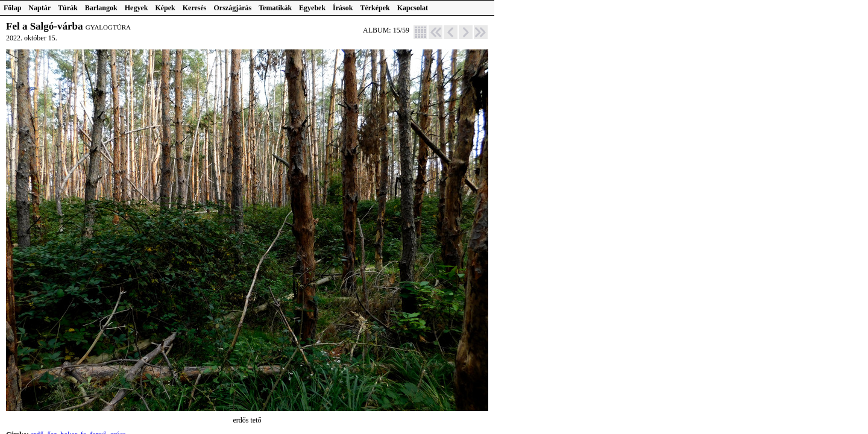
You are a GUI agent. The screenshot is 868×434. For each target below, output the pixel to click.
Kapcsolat (413, 8)
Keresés (195, 8)
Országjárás (233, 8)
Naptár (39, 8)
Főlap (12, 8)
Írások (343, 8)
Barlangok (101, 8)
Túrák (68, 8)
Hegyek (137, 8)
